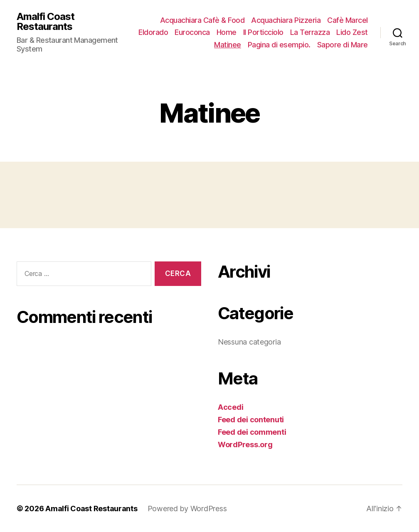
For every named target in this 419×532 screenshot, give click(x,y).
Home (227, 32)
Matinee (228, 45)
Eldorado (153, 32)
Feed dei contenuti (251, 420)
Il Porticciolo (263, 32)
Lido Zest (352, 32)
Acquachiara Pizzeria (286, 20)
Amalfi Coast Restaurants (46, 22)
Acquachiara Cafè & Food (202, 20)
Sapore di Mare (343, 45)
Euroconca (192, 32)
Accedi (230, 407)
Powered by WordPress (187, 509)
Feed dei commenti (252, 432)
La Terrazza (310, 32)
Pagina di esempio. (279, 45)
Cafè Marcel (348, 20)
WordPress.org (245, 445)
